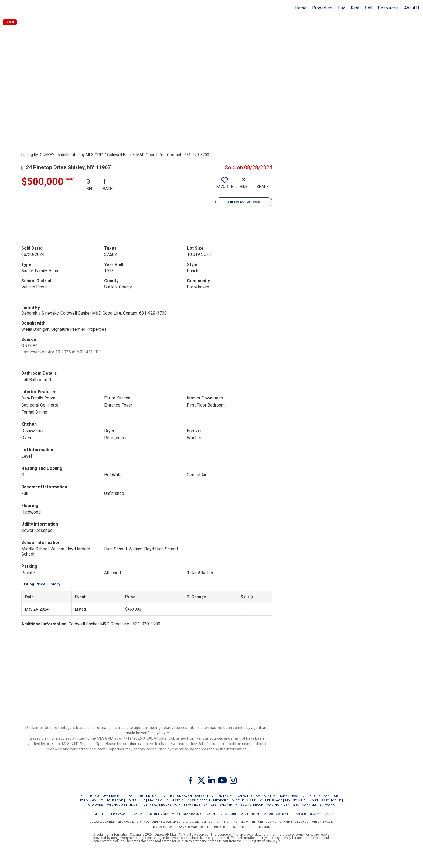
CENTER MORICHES (231, 796)
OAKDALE (95, 805)
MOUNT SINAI (296, 800)
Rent (355, 8)
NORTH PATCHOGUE (325, 800)
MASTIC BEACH (198, 800)
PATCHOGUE (115, 805)
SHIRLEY (210, 805)
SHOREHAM (229, 805)
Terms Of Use (100, 814)
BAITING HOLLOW (94, 796)
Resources (388, 8)
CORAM (255, 796)
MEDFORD (221, 800)
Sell (369, 8)
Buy (342, 8)
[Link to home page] (7, 8)
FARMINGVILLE (91, 800)
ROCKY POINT (172, 805)
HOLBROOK (115, 800)
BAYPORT (119, 796)
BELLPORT (137, 796)
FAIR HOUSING (251, 814)
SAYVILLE (193, 805)
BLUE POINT (158, 796)
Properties (322, 8)
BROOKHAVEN (181, 796)
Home (301, 8)
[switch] (225, 185)
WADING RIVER (278, 805)
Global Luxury (321, 814)
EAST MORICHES (276, 796)
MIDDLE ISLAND (244, 800)
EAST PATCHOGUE (306, 796)
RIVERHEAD (149, 805)
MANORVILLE (158, 800)
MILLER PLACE (271, 800)
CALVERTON (204, 796)
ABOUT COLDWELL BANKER (285, 814)
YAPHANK (327, 805)
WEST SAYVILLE (305, 805)
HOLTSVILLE (136, 800)
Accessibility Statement (160, 814)
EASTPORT (332, 796)
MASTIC (177, 800)
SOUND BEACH (252, 805)
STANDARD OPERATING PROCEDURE (210, 814)
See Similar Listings (244, 202)
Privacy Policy (125, 814)
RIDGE (133, 805)
